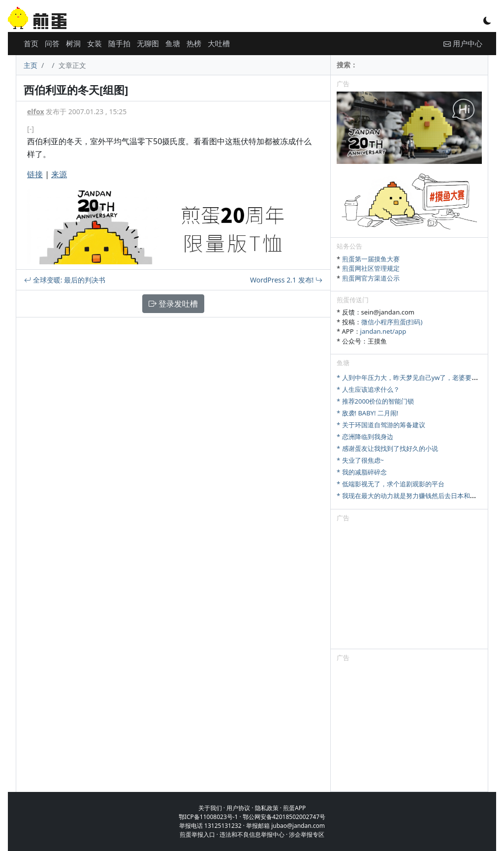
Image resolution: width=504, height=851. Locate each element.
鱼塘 (173, 43)
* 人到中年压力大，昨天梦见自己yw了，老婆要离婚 (410, 378)
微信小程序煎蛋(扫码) (392, 322)
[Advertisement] (409, 587)
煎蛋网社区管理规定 (371, 268)
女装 (94, 43)
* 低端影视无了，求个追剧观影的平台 (391, 484)
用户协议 (238, 808)
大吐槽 (219, 43)
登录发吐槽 (173, 304)
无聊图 (148, 43)
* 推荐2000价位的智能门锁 (375, 401)
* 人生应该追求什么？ (368, 389)
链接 (35, 174)
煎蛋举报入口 (197, 835)
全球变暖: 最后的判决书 (65, 280)
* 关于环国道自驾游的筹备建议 (381, 425)
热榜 (194, 43)
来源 (59, 174)
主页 (31, 65)
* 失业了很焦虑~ (360, 460)
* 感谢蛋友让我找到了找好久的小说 (387, 448)
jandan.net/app (383, 331)
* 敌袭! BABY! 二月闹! (367, 413)
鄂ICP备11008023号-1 (208, 817)
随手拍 (119, 43)
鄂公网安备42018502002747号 (284, 817)
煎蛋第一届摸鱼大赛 (371, 259)
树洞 (73, 43)
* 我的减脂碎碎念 (362, 472)
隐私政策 (267, 808)
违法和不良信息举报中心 (252, 835)
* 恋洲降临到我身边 (365, 437)
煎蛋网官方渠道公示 (371, 278)
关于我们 (210, 808)
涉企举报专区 (307, 835)
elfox (36, 111)
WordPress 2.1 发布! (286, 280)
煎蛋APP (294, 808)
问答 (52, 43)
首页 (31, 43)
